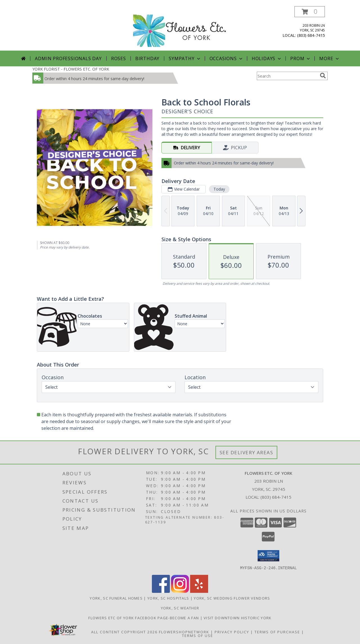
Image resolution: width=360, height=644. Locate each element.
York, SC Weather (180, 608)
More (329, 58)
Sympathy (185, 58)
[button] (310, 12)
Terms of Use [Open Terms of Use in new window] (198, 635)
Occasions (227, 58)
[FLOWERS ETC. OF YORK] (180, 28)
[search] (323, 76)
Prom (301, 58)
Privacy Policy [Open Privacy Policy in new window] (232, 632)
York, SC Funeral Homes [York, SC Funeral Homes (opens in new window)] (116, 598)
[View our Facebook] (161, 591)
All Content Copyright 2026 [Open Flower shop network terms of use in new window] (124, 632)
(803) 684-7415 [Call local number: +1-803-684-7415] (311, 35)
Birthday (147, 58)
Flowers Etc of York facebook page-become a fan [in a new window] (144, 618)
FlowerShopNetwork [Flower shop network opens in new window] (184, 632)
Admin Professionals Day (68, 58)
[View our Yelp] (199, 591)
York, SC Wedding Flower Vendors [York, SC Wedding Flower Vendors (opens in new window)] (232, 598)
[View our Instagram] (180, 591)
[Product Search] (287, 76)
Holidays (267, 58)
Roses (119, 58)
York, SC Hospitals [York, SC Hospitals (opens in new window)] (168, 598)
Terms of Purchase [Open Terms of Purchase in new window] (277, 632)
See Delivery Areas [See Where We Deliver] (247, 452)
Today (219, 189)
